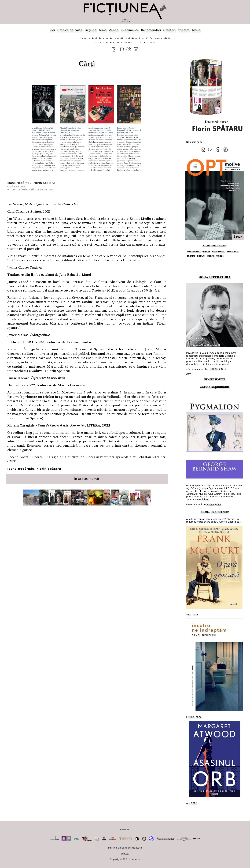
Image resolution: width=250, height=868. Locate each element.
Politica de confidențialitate (125, 848)
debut (201, 256)
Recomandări (151, 30)
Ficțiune (91, 30)
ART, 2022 (192, 615)
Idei (52, 30)
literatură (218, 252)
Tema (103, 30)
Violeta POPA (214, 504)
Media (125, 853)
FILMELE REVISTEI (214, 379)
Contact (184, 30)
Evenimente (130, 30)
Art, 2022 (192, 803)
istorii (210, 256)
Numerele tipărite (214, 246)
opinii (220, 256)
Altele (196, 30)
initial (205, 499)
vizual (206, 252)
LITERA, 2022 (194, 717)
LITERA (214, 369)
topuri (191, 256)
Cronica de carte (70, 30)
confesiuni (194, 252)
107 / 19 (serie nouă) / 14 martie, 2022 (32, 189)
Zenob (114, 30)
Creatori (169, 30)
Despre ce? (234, 522)
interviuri (232, 252)
